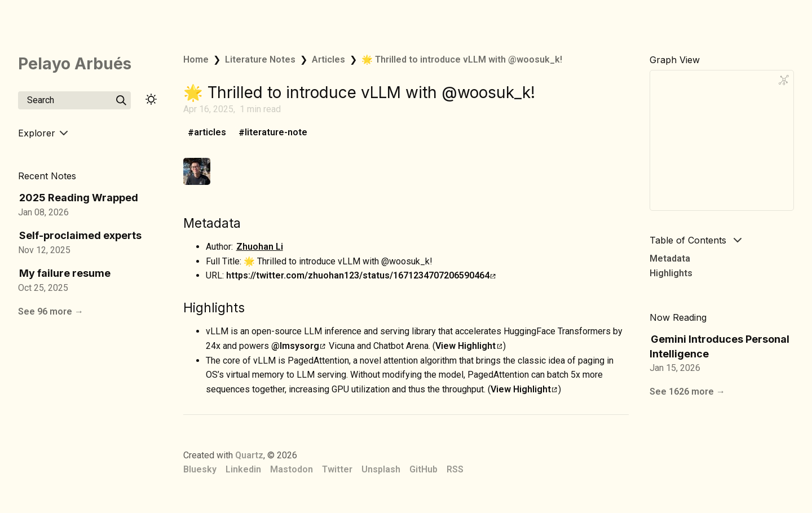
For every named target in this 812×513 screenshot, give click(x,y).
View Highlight (469, 346)
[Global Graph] (784, 80)
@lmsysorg (298, 346)
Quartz (249, 455)
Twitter (337, 469)
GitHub (423, 469)
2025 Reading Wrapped (79, 198)
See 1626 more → (687, 392)
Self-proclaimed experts (80, 235)
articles (210, 133)
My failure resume (65, 273)
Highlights (671, 273)
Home (196, 59)
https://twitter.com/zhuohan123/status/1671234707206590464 (361, 275)
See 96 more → (51, 311)
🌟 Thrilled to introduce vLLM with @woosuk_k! (462, 59)
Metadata (670, 258)
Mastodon (292, 469)
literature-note (276, 133)
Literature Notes (260, 59)
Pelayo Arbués (75, 64)
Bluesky (200, 469)
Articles (328, 59)
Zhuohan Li (260, 247)
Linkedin (243, 469)
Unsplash (381, 469)
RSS (455, 469)
